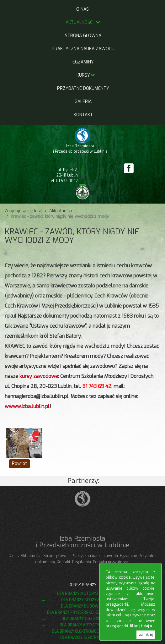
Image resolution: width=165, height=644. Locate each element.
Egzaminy (83, 62)
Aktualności (83, 22)
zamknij (146, 635)
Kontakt (83, 115)
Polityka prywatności (111, 562)
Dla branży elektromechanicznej (85, 631)
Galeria (83, 102)
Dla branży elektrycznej (85, 638)
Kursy (83, 75)
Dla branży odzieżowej (85, 619)
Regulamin (82, 562)
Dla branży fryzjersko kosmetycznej (85, 613)
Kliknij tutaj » (141, 626)
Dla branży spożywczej (85, 600)
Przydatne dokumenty (83, 88)
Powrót (19, 464)
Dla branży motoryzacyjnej (85, 594)
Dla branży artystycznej (85, 625)
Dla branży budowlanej (85, 606)
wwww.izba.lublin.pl (27, 406)
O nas (82, 9)
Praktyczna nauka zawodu (83, 49)
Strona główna (83, 36)
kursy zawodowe (39, 376)
